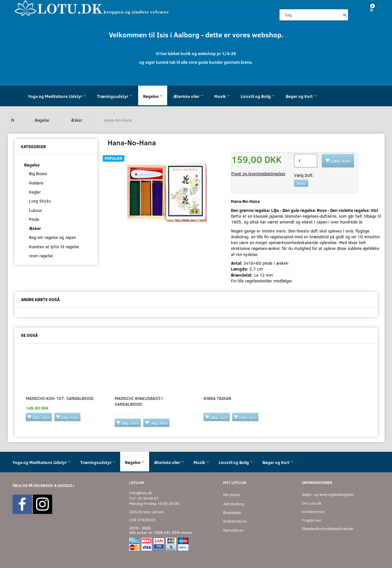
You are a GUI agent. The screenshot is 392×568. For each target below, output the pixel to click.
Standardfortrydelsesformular (328, 529)
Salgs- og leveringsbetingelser (328, 494)
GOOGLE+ (66, 485)
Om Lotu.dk (312, 503)
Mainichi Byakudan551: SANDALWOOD (140, 401)
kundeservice (313, 511)
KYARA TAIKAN (217, 398)
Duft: (304, 175)
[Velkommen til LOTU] (92, 8)
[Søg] (345, 15)
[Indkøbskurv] (369, 10)
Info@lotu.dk (141, 493)
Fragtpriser (312, 520)
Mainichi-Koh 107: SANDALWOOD (60, 398)
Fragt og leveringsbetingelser (258, 174)
